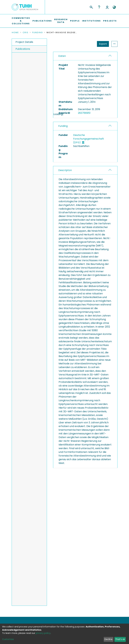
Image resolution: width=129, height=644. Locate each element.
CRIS (26, 33)
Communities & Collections (21, 21)
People (75, 21)
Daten (62, 56)
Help (99, 7)
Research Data (61, 21)
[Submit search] (91, 7)
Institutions (91, 21)
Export (103, 44)
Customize (8, 639)
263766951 (84, 113)
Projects (110, 21)
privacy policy (43, 633)
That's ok (120, 639)
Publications (42, 21)
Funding (38, 33)
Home (15, 33)
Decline (108, 639)
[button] (114, 7)
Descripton (65, 178)
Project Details (24, 42)
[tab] (85, 56)
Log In (107, 7)
